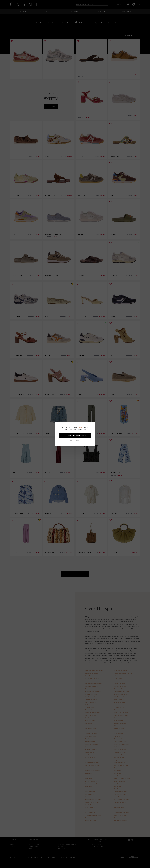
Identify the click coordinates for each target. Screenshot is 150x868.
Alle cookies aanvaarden (75, 435)
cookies (81, 427)
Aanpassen (75, 440)
